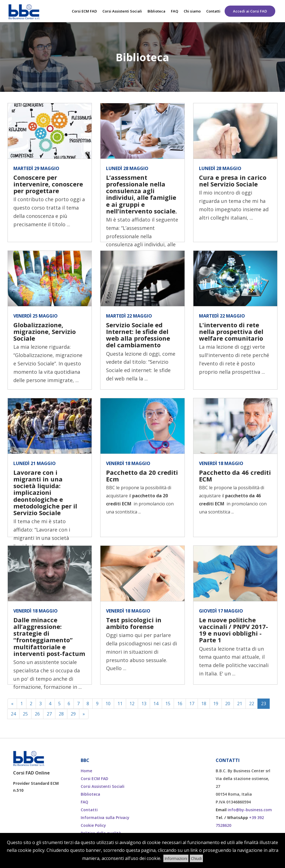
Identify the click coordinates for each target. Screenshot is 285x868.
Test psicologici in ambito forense (134, 623)
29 (73, 714)
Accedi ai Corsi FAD (250, 11)
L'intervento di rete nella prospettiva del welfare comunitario (231, 331)
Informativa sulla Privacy (105, 817)
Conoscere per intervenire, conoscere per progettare (48, 184)
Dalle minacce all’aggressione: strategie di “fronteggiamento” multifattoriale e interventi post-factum (49, 637)
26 (37, 714)
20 (228, 704)
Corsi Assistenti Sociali (122, 11)
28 (61, 714)
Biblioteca (156, 11)
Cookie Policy (93, 825)
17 (192, 704)
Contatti (213, 11)
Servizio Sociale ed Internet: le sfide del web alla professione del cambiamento (138, 335)
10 (108, 704)
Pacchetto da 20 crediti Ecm (142, 476)
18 (204, 704)
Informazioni (176, 858)
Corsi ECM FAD (84, 11)
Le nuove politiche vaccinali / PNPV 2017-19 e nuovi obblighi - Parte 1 (234, 630)
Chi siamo (192, 11)
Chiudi (196, 858)
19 (216, 704)
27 (49, 714)
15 (168, 704)
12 (132, 704)
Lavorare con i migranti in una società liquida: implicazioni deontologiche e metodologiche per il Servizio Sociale (45, 492)
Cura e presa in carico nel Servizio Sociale (233, 181)
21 (240, 704)
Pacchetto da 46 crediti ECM (235, 476)
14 (156, 704)
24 (13, 714)
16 (180, 704)
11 (120, 704)
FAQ (175, 11)
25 (25, 714)
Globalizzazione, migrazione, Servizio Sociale (45, 331)
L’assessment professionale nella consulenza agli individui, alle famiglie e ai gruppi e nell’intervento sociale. (142, 194)
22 (252, 704)
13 (144, 704)
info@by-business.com (250, 810)
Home (86, 771)
